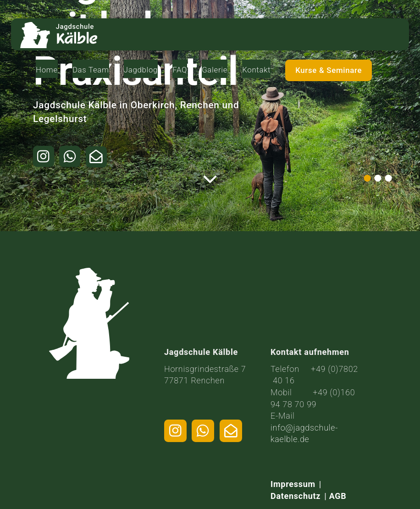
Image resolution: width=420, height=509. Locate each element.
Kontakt (312, 29)
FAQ (233, 29)
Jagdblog (192, 29)
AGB (338, 496)
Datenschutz (296, 496)
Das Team (147, 34)
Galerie (269, 29)
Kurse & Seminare (372, 35)
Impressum (293, 484)
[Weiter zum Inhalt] (210, 179)
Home (108, 29)
